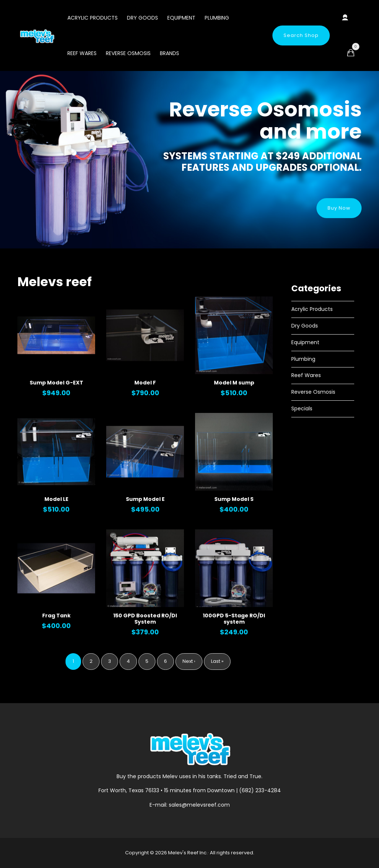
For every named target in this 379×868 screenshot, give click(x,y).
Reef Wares (82, 53)
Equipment (181, 18)
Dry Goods (142, 18)
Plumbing (217, 18)
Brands (170, 53)
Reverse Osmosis (128, 53)
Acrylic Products (93, 18)
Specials (302, 408)
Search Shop (301, 35)
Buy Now (339, 208)
